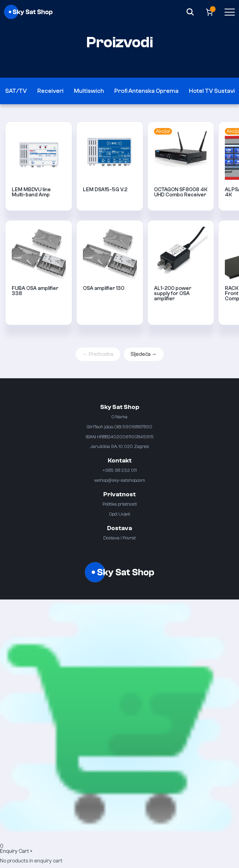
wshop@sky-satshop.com (120, 480)
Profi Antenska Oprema (146, 91)
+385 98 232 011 (120, 470)
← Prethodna (98, 354)
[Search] (190, 12)
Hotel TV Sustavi (212, 91)
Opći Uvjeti (120, 514)
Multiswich (89, 91)
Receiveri (50, 91)
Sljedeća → (144, 354)
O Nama (119, 417)
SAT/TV (16, 91)
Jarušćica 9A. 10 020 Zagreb (119, 446)
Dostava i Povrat (119, 538)
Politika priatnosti (120, 504)
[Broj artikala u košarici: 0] (209, 12)
